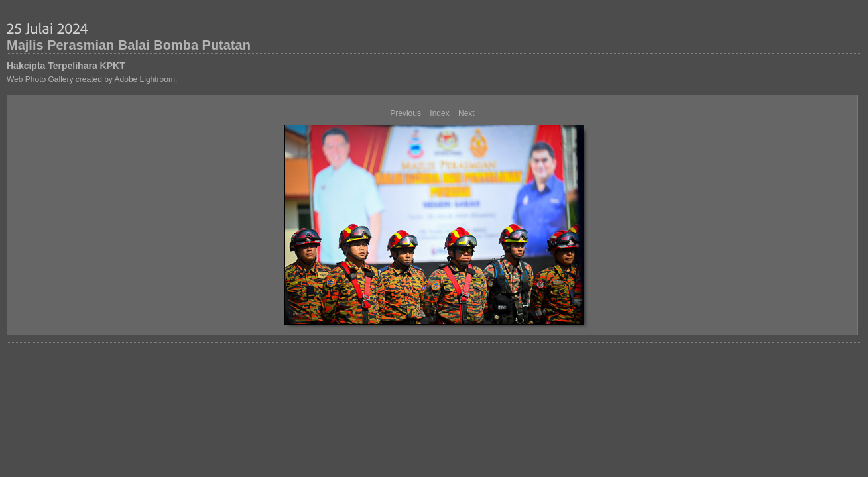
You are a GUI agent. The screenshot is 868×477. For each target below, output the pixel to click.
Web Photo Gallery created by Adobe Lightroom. (92, 79)
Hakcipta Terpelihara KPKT (66, 66)
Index (439, 113)
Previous (405, 113)
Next (466, 113)
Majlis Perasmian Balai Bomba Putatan (129, 45)
